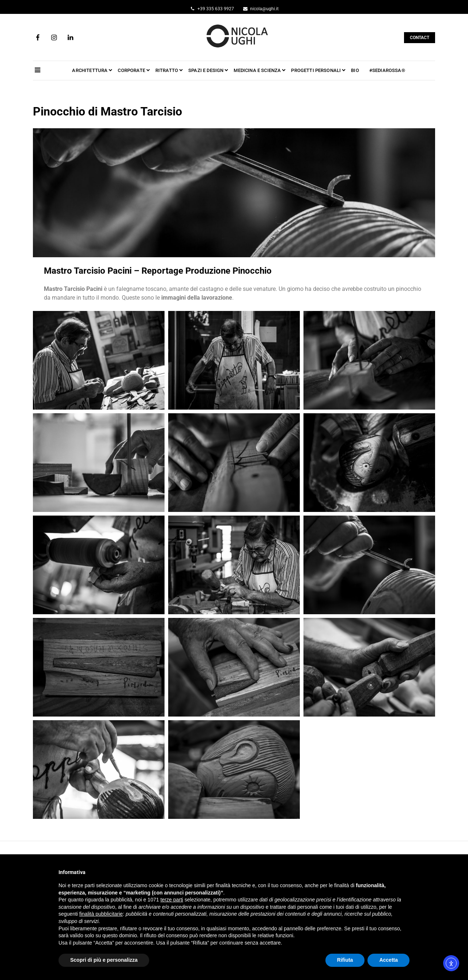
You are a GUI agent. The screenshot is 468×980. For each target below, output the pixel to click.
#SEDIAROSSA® (387, 70)
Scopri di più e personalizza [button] (104, 960)
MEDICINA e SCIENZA (257, 70)
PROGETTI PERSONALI (316, 70)
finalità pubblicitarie (101, 914)
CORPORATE (131, 70)
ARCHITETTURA (90, 70)
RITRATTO (167, 70)
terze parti (172, 900)
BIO (355, 70)
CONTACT (420, 38)
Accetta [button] (388, 960)
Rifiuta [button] (345, 960)
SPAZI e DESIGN (206, 70)
